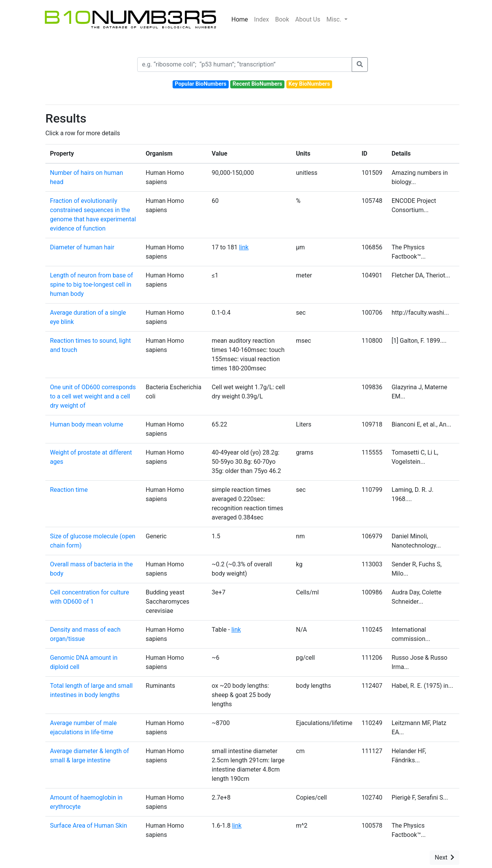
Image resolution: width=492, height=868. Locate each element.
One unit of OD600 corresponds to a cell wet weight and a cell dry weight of (93, 396)
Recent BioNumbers (257, 84)
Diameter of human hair (82, 247)
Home (240, 19)
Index (262, 19)
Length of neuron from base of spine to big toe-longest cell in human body (91, 285)
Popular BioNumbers (201, 84)
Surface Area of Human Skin (89, 826)
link (244, 247)
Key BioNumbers (309, 84)
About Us (308, 19)
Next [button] (445, 857)
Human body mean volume (86, 424)
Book (282, 19)
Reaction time (69, 490)
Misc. (335, 19)
